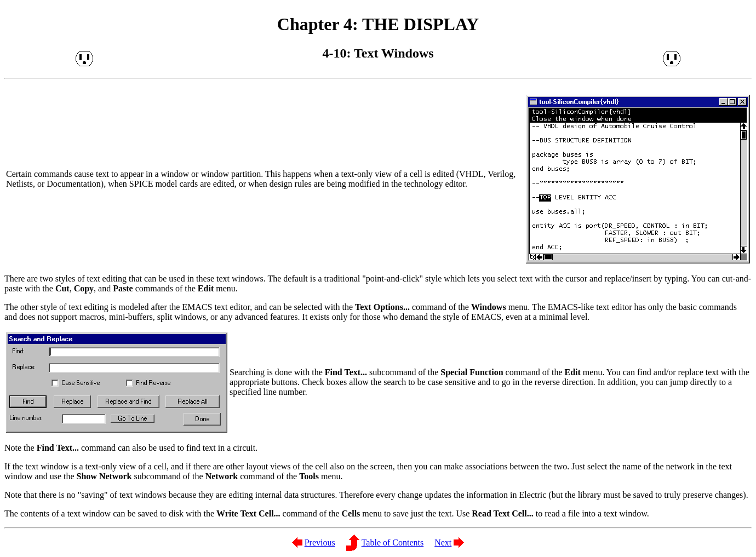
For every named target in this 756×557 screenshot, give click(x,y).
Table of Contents (393, 542)
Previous (320, 542)
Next (443, 542)
